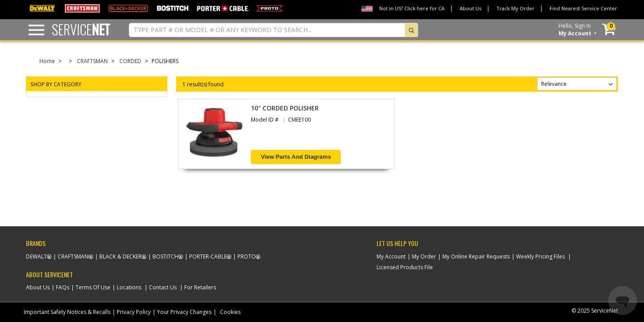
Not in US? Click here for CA (412, 8)
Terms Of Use (93, 287)
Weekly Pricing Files (540, 256)
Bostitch (165, 256)
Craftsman (73, 256)
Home (47, 61)
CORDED (130, 61)
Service (81, 29)
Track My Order (515, 8)
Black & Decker (121, 256)
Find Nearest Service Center (583, 8)
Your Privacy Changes (184, 312)
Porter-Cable (208, 256)
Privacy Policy (134, 312)
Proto (247, 256)
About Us (470, 8)
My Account (391, 256)
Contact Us (163, 287)
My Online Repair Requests (476, 256)
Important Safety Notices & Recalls (67, 312)
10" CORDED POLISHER (285, 108)
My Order (424, 256)
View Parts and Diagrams (296, 157)
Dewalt (36, 256)
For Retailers (200, 287)
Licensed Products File (405, 267)
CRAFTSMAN (92, 61)
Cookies (230, 312)
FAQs (63, 287)
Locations (129, 287)
